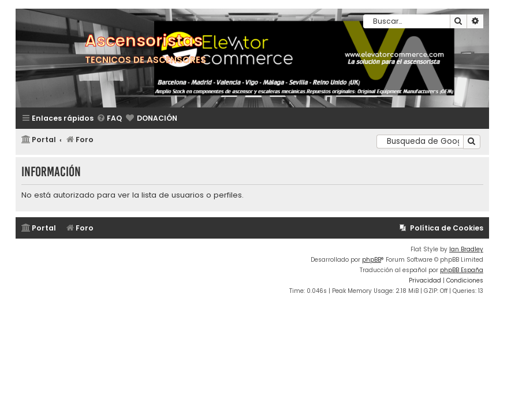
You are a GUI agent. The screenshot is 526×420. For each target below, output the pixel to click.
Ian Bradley (466, 249)
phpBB (372, 260)
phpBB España (462, 270)
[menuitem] (109, 119)
